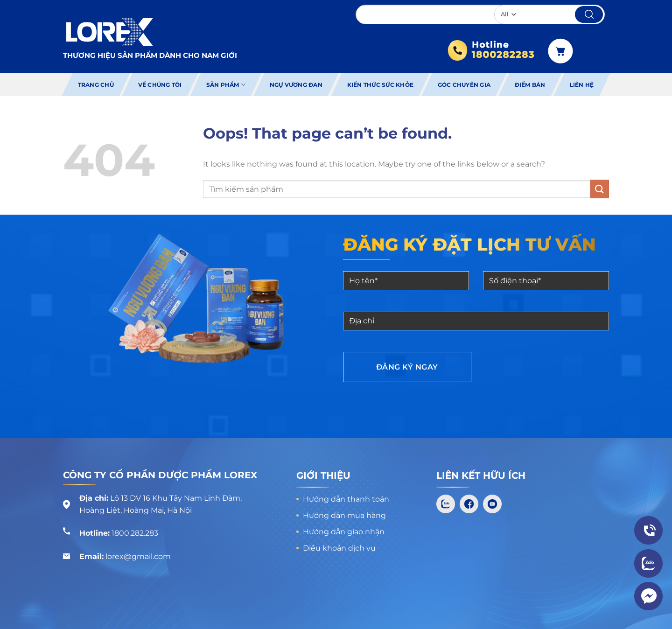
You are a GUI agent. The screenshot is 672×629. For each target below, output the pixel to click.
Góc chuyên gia (464, 85)
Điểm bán (530, 85)
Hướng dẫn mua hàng (344, 515)
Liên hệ (582, 85)
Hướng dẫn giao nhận (344, 532)
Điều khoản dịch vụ (339, 548)
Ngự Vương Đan (296, 85)
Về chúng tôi (160, 85)
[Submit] (600, 189)
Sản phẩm (226, 85)
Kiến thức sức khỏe (380, 85)
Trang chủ (96, 85)
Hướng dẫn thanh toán (346, 499)
